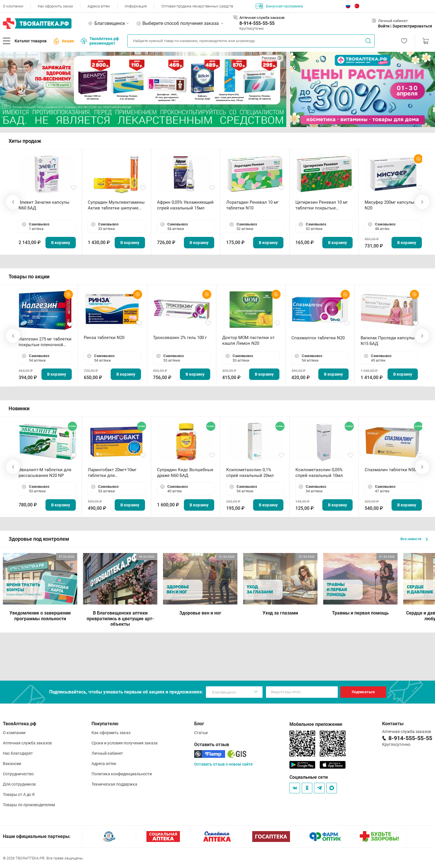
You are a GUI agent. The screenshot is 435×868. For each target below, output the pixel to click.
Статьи (201, 733)
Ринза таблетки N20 (104, 338)
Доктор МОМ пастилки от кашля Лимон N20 (248, 340)
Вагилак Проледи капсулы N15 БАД (388, 341)
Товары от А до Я (19, 794)
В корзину (61, 243)
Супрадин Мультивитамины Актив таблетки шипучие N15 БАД (116, 205)
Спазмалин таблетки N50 (390, 470)
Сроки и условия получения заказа (125, 743)
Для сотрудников (19, 784)
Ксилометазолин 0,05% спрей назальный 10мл (319, 473)
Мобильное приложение (316, 724)
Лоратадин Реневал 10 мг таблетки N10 (252, 205)
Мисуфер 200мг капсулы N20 (390, 205)
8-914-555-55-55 (257, 23)
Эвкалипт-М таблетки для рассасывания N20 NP (45, 473)
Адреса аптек (99, 6)
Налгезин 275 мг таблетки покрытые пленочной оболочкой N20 (45, 342)
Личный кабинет (107, 753)
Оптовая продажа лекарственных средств (197, 6)
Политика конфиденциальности (122, 774)
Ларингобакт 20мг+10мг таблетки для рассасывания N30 (112, 473)
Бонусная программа (279, 6)
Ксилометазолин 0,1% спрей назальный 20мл (250, 473)
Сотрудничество (18, 774)
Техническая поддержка (114, 784)
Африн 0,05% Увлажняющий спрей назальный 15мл (185, 205)
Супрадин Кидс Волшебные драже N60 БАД (185, 473)
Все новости (414, 539)
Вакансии (12, 764)
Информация (136, 6)
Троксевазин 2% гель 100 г (180, 338)
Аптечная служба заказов (27, 743)
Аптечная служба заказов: (262, 18)
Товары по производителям (29, 805)
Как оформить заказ (55, 6)
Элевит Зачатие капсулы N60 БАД (44, 205)
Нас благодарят (18, 753)
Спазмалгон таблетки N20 (318, 338)
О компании (13, 6)
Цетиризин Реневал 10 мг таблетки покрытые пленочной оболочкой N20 (323, 205)
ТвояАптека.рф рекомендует (100, 41)
